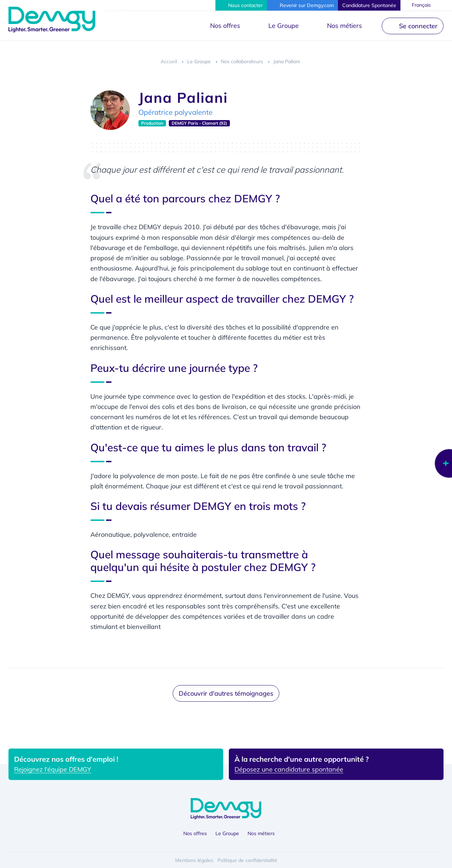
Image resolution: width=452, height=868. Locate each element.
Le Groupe (284, 26)
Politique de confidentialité (247, 860)
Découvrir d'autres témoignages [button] (226, 693)
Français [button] (422, 5)
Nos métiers (344, 26)
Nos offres (225, 26)
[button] (241, 5)
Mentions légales (194, 860)
